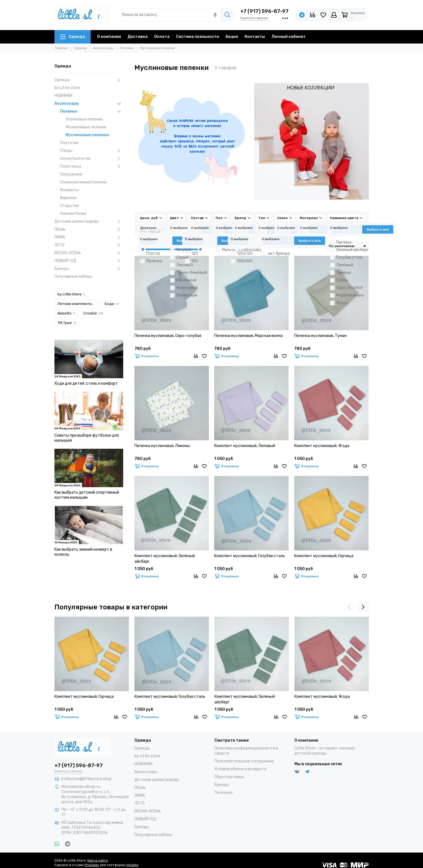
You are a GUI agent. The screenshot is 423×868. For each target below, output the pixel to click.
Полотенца (92, 167)
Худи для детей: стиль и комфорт (86, 383)
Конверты (69, 190)
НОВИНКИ (63, 96)
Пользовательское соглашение (244, 761)
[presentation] (349, 607)
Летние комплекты (77, 304)
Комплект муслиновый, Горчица (324, 556)
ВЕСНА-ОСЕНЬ (89, 253)
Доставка (138, 37)
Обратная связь (229, 777)
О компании (109, 37)
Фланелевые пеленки (86, 127)
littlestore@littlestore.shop (86, 779)
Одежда (73, 37)
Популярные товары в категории (111, 607)
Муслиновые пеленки (87, 135)
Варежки (68, 198)
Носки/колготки (92, 159)
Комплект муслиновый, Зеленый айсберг (165, 559)
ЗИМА (89, 237)
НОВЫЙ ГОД (89, 261)
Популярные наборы (73, 276)
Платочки (69, 143)
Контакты (255, 37)
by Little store (67, 88)
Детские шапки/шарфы (89, 222)
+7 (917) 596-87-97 (264, 11)
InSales (132, 865)
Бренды (89, 269)
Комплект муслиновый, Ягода (322, 446)
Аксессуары (89, 104)
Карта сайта (98, 860)
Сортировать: (307, 246)
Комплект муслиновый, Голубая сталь (250, 556)
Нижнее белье (73, 214)
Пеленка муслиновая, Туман (320, 336)
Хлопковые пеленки (84, 119)
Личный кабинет (289, 37)
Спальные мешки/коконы (84, 182)
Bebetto (66, 313)
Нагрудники (71, 174)
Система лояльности (197, 37)
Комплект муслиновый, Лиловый (245, 446)
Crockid (93, 313)
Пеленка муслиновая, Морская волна (248, 336)
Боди (112, 304)
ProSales (92, 865)
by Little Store (71, 294)
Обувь (89, 229)
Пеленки (92, 111)
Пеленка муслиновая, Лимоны (162, 446)
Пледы (92, 151)
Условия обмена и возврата (240, 769)
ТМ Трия (67, 323)
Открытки (69, 206)
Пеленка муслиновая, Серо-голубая (168, 336)
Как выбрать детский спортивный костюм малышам (87, 495)
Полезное (224, 793)
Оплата (162, 37)
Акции (232, 37)
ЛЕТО (89, 245)
